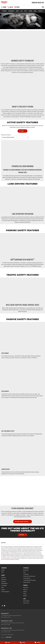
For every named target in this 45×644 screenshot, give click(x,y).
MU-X (3, 572)
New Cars (4, 577)
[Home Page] (4, 3)
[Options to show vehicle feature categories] (15, 137)
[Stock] (7, 642)
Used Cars (4, 581)
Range (35, 11)
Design (17, 11)
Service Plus (26, 570)
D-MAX (3, 570)
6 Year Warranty (27, 578)
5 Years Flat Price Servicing (29, 576)
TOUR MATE (40, 11)
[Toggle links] (6, 637)
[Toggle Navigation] (43, 7)
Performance (11, 11)
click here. (8, 557)
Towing (30, 11)
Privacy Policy (26, 601)
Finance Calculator (5, 592)
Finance (3, 590)
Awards (25, 596)
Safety (26, 11)
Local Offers (4, 586)
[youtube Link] (5, 606)
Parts (24, 572)
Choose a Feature (15, 136)
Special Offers (4, 584)
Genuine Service (27, 582)
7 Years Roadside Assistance (30, 580)
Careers (25, 592)
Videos (25, 594)
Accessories (26, 574)
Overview (4, 11)
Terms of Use (26, 603)
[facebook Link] (2, 606)
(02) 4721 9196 (7, 617)
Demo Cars (4, 579)
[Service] (23, 642)
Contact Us (26, 588)
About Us (25, 590)
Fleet (2, 588)
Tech (21, 11)
